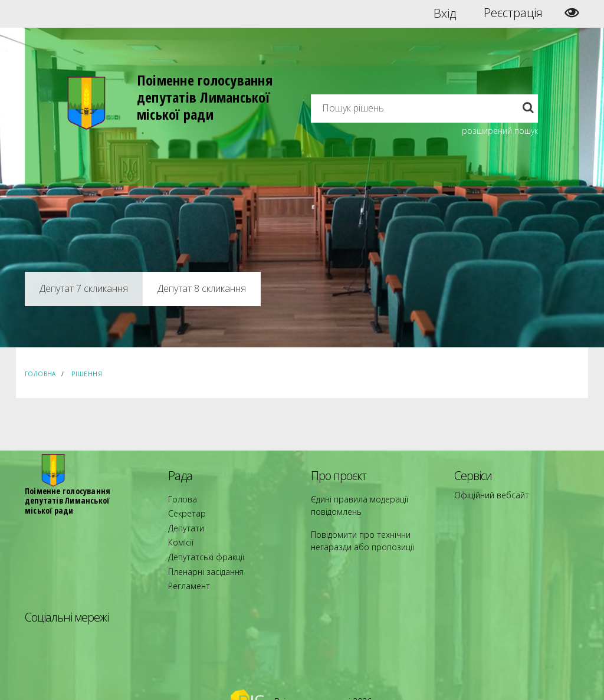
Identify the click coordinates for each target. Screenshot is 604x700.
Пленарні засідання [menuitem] (201, 551)
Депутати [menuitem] (183, 519)
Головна (40, 374)
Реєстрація (513, 13)
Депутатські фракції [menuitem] (200, 540)
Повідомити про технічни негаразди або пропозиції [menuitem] (372, 535)
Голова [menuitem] (179, 498)
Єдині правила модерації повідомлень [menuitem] (352, 503)
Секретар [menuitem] (184, 509)
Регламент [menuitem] (186, 562)
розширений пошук (500, 131)
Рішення (87, 374)
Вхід (445, 13)
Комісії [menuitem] (179, 530)
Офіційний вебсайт (487, 494)
